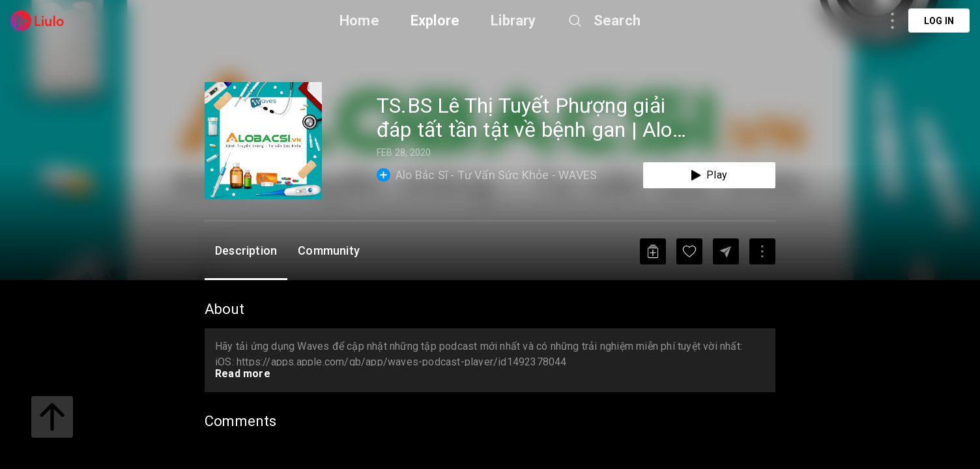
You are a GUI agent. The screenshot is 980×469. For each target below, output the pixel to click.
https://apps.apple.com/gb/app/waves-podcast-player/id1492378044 (402, 362)
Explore (435, 21)
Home (359, 21)
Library (513, 21)
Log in (939, 21)
